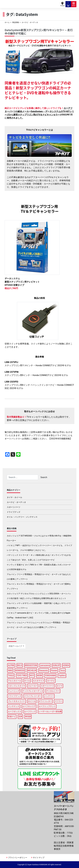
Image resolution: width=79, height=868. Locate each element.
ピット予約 (68, 4)
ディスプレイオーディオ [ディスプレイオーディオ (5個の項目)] (33, 691)
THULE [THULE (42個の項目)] (11, 675)
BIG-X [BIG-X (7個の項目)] (20, 665)
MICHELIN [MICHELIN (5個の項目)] (32, 670)
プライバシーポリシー (18, 858)
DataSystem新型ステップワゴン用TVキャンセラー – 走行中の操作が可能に (39, 32)
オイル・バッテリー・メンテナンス (22, 517)
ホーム (7, 22)
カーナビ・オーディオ (16, 502)
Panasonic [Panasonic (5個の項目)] (44, 670)
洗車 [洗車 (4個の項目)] (20, 716)
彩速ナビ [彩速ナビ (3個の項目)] (12, 716)
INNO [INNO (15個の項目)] (10, 670)
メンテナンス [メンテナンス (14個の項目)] (14, 706)
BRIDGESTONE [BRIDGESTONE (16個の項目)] (31, 665)
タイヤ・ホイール (14, 497)
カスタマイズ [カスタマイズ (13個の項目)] (39, 681)
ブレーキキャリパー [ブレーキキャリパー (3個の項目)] (17, 701)
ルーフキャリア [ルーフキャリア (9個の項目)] (29, 706)
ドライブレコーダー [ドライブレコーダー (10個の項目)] (33, 696)
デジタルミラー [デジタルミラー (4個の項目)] (53, 691)
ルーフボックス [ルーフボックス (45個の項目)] (15, 711)
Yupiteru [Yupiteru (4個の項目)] (62, 675)
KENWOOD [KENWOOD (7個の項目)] (20, 670)
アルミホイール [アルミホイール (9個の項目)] (15, 681)
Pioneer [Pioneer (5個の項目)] (54, 670)
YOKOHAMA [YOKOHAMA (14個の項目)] (50, 675)
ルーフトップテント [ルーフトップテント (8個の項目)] (47, 706)
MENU (74, 4)
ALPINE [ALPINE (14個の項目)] (11, 665)
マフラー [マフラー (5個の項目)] (59, 701)
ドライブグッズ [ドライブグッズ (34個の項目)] (15, 696)
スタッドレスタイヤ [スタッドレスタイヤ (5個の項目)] (17, 686)
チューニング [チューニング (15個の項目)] (14, 691)
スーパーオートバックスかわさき (16, 3)
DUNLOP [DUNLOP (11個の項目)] (56, 665)
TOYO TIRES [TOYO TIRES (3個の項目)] (22, 675)
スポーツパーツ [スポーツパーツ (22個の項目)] (47, 686)
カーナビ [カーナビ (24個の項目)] (51, 681)
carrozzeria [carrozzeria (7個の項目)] (45, 665)
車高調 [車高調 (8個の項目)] (28, 716)
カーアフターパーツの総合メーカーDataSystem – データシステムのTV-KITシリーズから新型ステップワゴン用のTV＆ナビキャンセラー (39, 111)
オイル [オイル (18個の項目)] (27, 681)
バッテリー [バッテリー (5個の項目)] (49, 696)
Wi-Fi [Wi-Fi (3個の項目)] (32, 675)
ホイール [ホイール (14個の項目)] (32, 701)
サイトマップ (39, 858)
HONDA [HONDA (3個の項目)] (66, 665)
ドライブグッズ (14, 512)
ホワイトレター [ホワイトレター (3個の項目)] (45, 701)
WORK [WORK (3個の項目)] (40, 675)
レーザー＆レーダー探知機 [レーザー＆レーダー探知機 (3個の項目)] (50, 711)
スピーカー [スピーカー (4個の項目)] (33, 686)
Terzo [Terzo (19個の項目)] (63, 670)
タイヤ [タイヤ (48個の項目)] (60, 686)
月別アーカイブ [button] (15, 646)
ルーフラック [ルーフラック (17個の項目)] (30, 711)
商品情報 (16, 22)
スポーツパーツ (14, 507)
